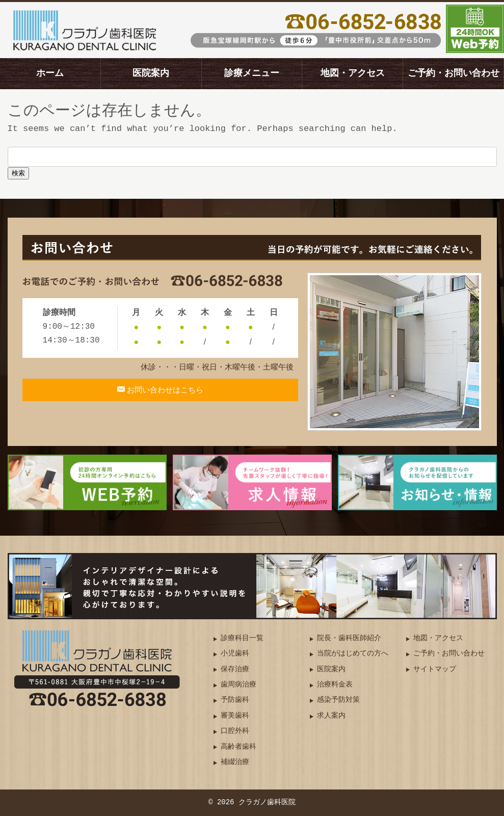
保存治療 (235, 669)
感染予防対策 (338, 700)
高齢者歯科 (238, 747)
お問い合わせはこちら (164, 396)
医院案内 (151, 73)
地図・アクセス (353, 73)
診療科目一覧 (242, 638)
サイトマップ (435, 669)
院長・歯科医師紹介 (349, 638)
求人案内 (331, 716)
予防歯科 (235, 700)
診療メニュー (252, 73)
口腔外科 (235, 731)
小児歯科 (235, 654)
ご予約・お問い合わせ (454, 73)
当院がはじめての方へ (353, 654)
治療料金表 (335, 685)
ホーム (50, 73)
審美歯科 (235, 716)
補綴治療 (235, 762)
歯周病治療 (238, 685)
